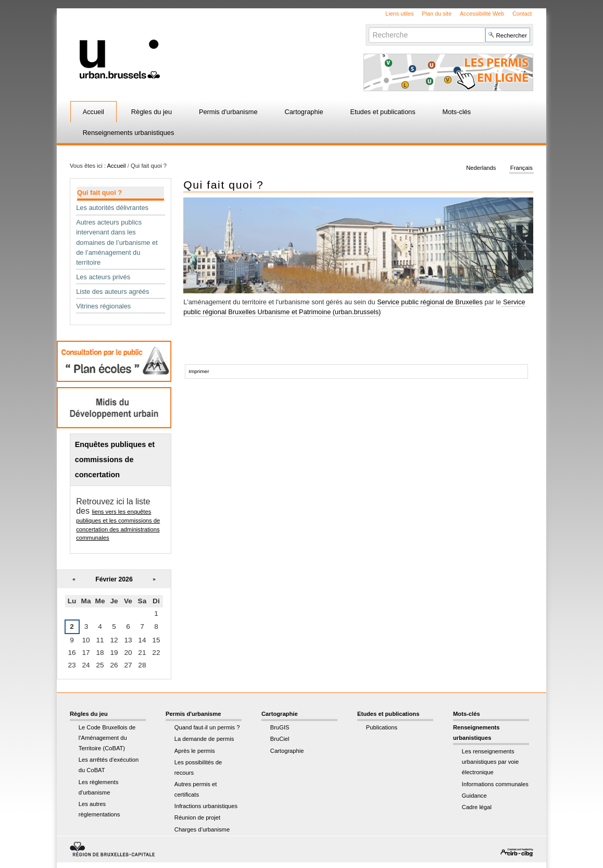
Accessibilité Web (482, 14)
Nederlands (481, 168)
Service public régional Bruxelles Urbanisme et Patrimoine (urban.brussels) (354, 307)
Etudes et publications (382, 112)
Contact (522, 14)
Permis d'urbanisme (228, 112)
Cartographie (304, 112)
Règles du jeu (152, 112)
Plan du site (437, 14)
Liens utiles (399, 14)
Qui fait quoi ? (99, 193)
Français (522, 168)
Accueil (93, 112)
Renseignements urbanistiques (129, 133)
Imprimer (199, 371)
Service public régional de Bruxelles (430, 302)
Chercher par (368, 27)
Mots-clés (457, 112)
